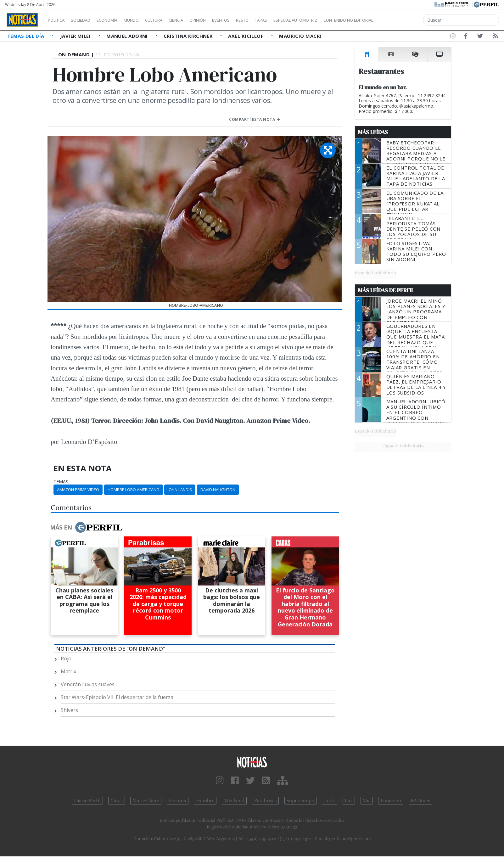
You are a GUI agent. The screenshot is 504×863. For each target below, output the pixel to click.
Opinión (223, 20)
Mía (367, 801)
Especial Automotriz (337, 20)
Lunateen (391, 801)
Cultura (172, 20)
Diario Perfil (87, 801)
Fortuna (178, 801)
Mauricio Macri (300, 36)
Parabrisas (265, 801)
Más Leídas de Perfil (386, 290)
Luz (349, 801)
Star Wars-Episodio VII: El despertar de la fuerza (117, 697)
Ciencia (198, 20)
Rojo (66, 658)
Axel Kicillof (246, 36)
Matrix (68, 671)
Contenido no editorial (402, 20)
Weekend (234, 801)
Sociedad (87, 20)
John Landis (180, 490)
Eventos (251, 20)
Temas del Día (26, 36)
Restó (275, 20)
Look (330, 801)
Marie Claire (146, 801)
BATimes (420, 801)
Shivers (69, 710)
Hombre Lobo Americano (134, 490)
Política (59, 20)
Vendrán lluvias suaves (88, 684)
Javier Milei (76, 36)
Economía (118, 20)
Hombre (205, 801)
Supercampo (301, 801)
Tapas (297, 20)
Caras (117, 801)
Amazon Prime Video (78, 490)
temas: (61, 482)
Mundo (146, 20)
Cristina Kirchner (189, 36)
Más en (86, 527)
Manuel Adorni (128, 36)
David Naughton (218, 490)
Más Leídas (373, 132)
